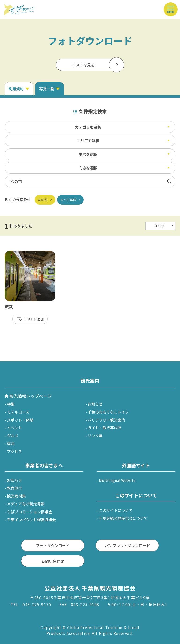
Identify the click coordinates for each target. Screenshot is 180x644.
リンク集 (95, 436)
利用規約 (16, 89)
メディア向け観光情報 (26, 504)
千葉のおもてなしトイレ (108, 412)
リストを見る (83, 65)
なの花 (43, 200)
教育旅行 (15, 488)
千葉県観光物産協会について (123, 518)
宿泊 (11, 443)
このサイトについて (116, 510)
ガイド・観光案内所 (105, 428)
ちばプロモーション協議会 (30, 512)
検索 (169, 181)
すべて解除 (68, 200)
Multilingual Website (117, 480)
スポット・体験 (20, 420)
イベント (15, 428)
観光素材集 (16, 496)
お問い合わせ (53, 561)
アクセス (14, 451)
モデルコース (18, 412)
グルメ (13, 436)
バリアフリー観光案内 (106, 420)
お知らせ (95, 404)
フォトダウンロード (53, 545)
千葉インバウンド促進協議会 (31, 520)
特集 (11, 404)
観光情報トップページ (30, 396)
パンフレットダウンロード (127, 545)
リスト (29, 319)
